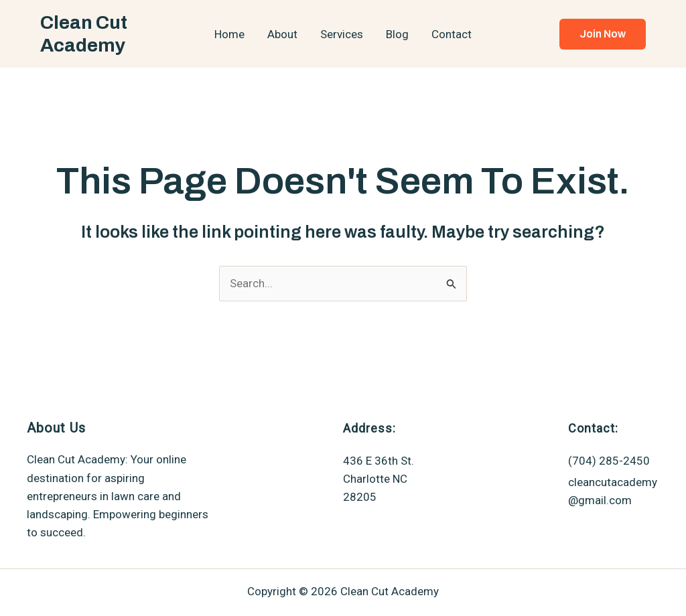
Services (342, 34)
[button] (603, 34)
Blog (397, 34)
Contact (452, 34)
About (282, 34)
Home (229, 34)
